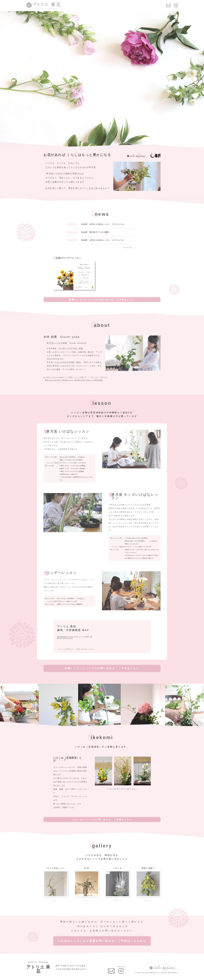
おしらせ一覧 (127, 247)
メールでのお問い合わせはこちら (71, 969)
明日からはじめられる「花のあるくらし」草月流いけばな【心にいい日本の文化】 (74, 380)
